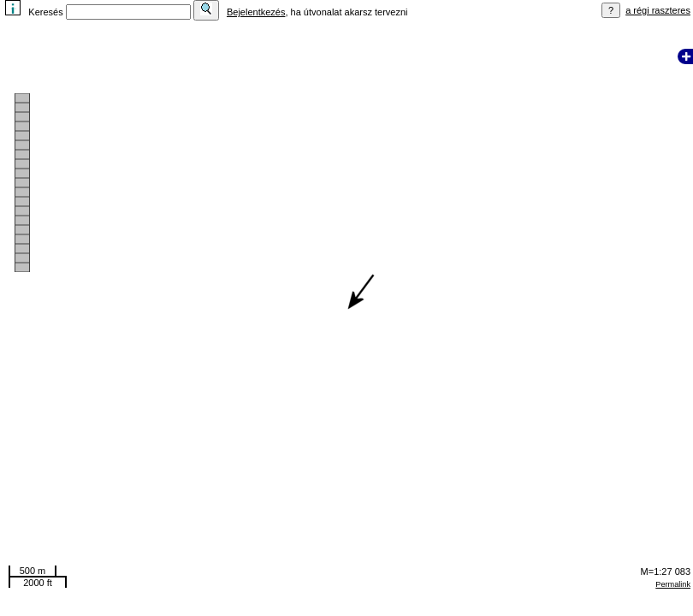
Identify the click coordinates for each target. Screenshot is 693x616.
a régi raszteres (658, 10)
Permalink (673, 584)
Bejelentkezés (256, 12)
